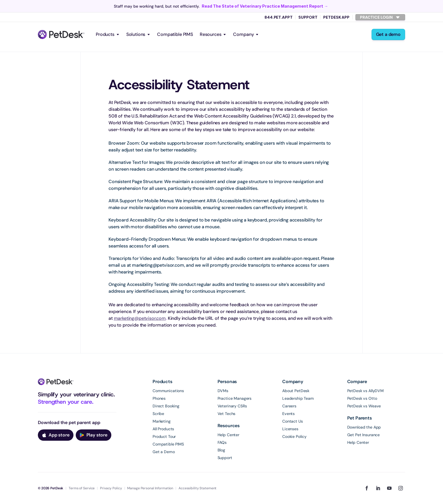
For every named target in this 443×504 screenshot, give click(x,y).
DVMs (223, 391)
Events (288, 414)
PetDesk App (336, 17)
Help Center (228, 435)
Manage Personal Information (150, 488)
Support (308, 17)
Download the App (364, 427)
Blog (221, 450)
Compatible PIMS (175, 34)
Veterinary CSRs (232, 406)
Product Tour (164, 436)
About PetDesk (296, 391)
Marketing (162, 421)
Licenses (290, 429)
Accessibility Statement (197, 488)
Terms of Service (82, 488)
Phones (159, 398)
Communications (168, 391)
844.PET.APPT (278, 17)
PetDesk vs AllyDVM (365, 391)
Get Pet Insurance (364, 435)
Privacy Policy (111, 488)
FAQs (222, 442)
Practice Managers (235, 398)
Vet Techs (227, 414)
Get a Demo (164, 452)
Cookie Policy (294, 436)
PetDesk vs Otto (362, 398)
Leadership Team (298, 398)
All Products (163, 429)
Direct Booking (166, 406)
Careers (289, 406)
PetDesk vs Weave (364, 406)
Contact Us (293, 421)
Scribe (158, 414)
